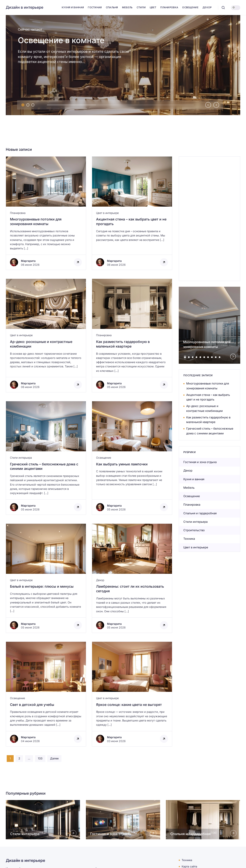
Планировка (18, 213)
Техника (189, 539)
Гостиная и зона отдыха (200, 462)
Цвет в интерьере (107, 213)
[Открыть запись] (46, 694)
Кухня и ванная (194, 479)
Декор (100, 580)
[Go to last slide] (208, 105)
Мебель (189, 488)
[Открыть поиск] (223, 8)
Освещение (104, 458)
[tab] (23, 105)
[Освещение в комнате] (123, 65)
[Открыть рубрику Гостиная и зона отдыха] (123, 820)
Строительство (194, 530)
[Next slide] (216, 105)
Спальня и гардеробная (200, 513)
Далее (54, 758)
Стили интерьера (21, 458)
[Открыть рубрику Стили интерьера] (43, 820)
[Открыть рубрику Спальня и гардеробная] (203, 820)
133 (40, 758)
